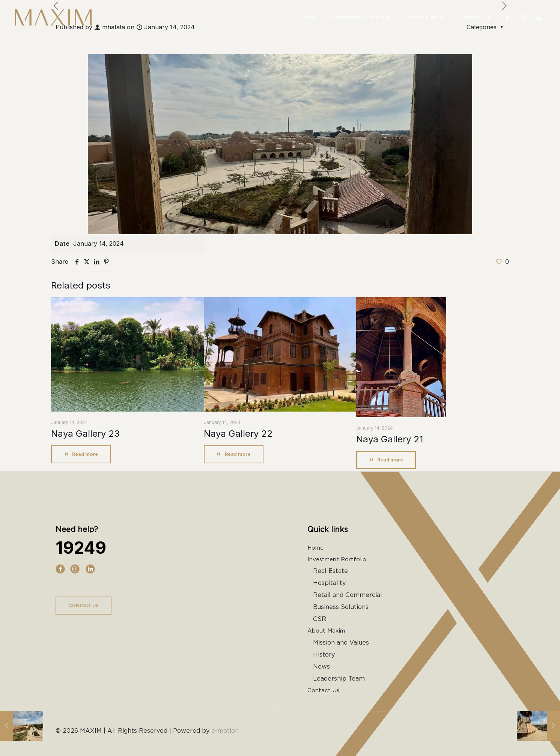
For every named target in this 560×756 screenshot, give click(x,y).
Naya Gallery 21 (390, 439)
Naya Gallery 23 (85, 434)
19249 (81, 548)
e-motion (225, 731)
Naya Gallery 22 (238, 434)
